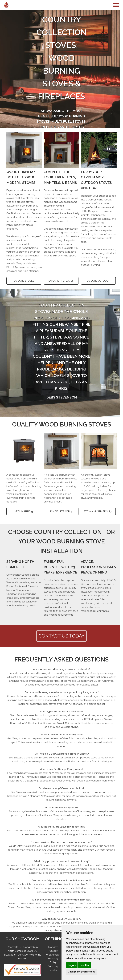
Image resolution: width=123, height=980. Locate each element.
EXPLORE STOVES (24, 281)
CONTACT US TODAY (62, 636)
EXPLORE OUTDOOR (98, 281)
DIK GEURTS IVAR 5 (61, 511)
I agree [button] (72, 965)
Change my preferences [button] (82, 972)
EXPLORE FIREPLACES (61, 281)
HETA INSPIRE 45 (24, 511)
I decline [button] (85, 965)
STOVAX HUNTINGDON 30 (98, 511)
